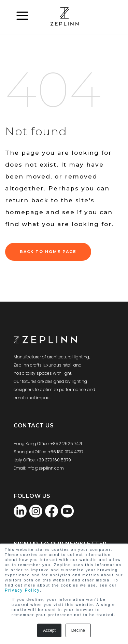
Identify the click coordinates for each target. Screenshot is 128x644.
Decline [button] (78, 630)
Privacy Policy (22, 590)
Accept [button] (49, 630)
